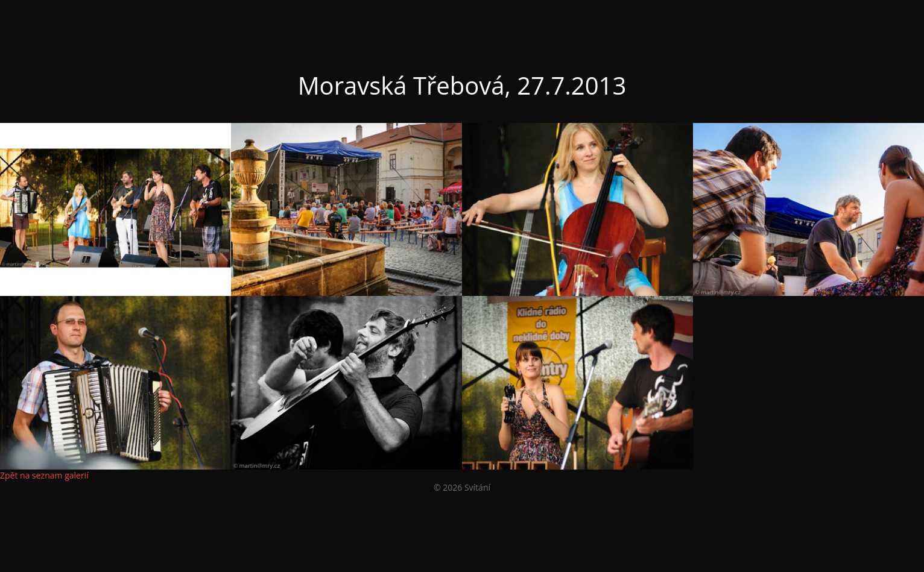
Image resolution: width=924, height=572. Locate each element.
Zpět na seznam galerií (44, 475)
